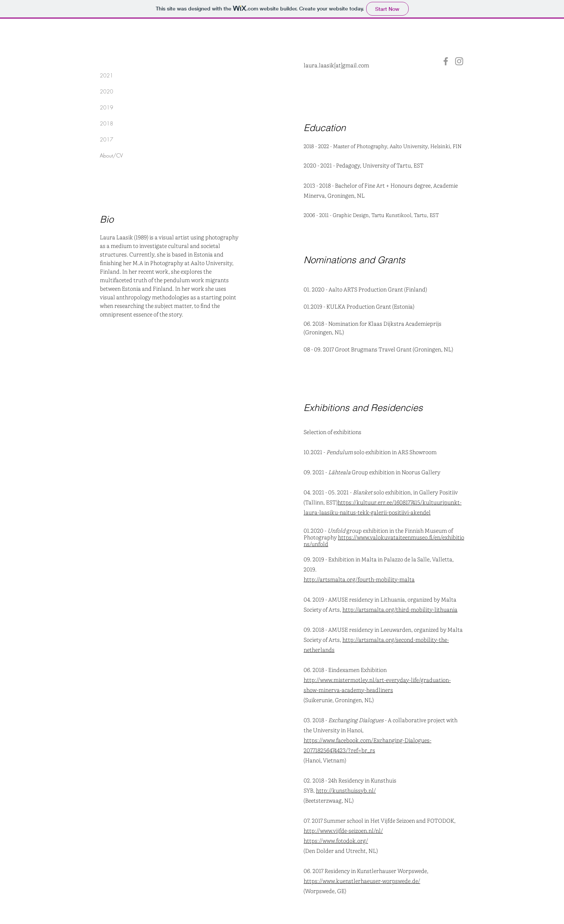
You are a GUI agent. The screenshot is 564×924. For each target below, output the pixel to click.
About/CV (111, 155)
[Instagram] (459, 61)
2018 (107, 123)
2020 (107, 91)
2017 (107, 139)
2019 (107, 107)
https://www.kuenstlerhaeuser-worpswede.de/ (362, 881)
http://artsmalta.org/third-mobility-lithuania (400, 609)
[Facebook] (446, 61)
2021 (107, 75)
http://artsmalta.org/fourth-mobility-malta (359, 579)
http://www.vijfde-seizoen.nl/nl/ (343, 830)
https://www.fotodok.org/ (336, 840)
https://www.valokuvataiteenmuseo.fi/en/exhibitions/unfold (384, 540)
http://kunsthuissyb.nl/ (346, 790)
